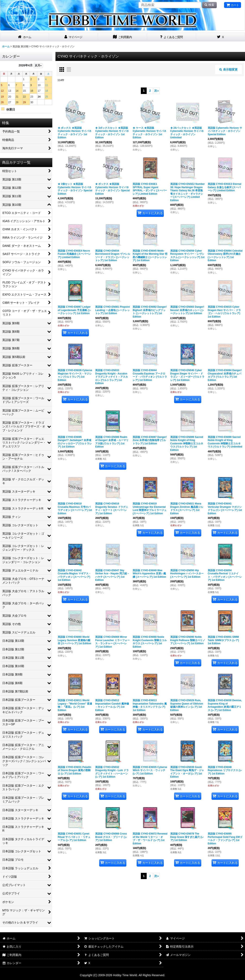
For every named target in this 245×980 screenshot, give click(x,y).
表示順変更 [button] (228, 69)
